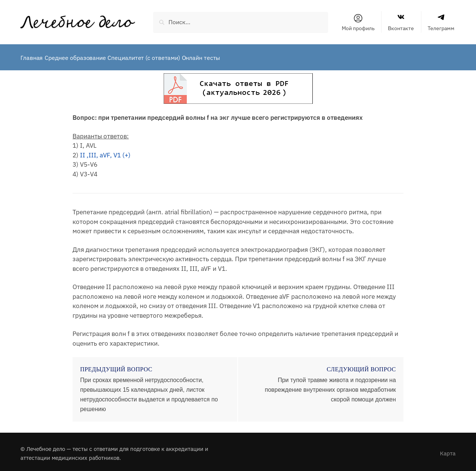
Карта (448, 450)
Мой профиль (358, 22)
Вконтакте (401, 22)
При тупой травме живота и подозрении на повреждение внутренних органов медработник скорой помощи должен (330, 386)
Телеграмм (441, 22)
